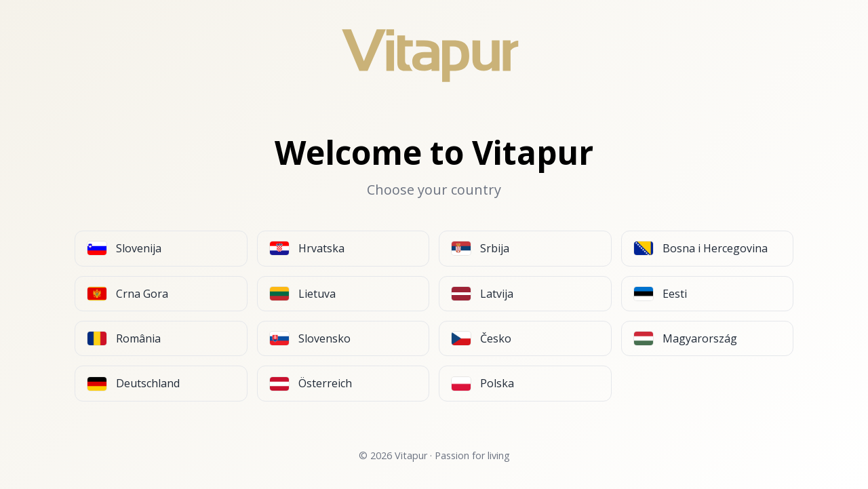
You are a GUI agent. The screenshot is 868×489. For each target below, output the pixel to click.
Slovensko (310, 338)
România (124, 338)
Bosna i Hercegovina (701, 248)
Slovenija (124, 248)
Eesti (660, 294)
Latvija (482, 294)
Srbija (480, 248)
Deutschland (134, 383)
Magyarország (686, 338)
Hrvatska (307, 248)
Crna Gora (128, 294)
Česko (481, 338)
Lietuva (303, 294)
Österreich (311, 383)
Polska (483, 383)
